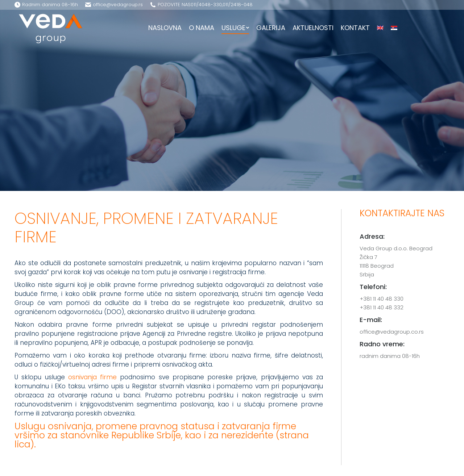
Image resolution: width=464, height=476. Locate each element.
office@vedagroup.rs (118, 5)
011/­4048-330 (206, 5)
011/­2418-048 (238, 5)
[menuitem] (165, 28)
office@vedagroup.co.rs (392, 332)
